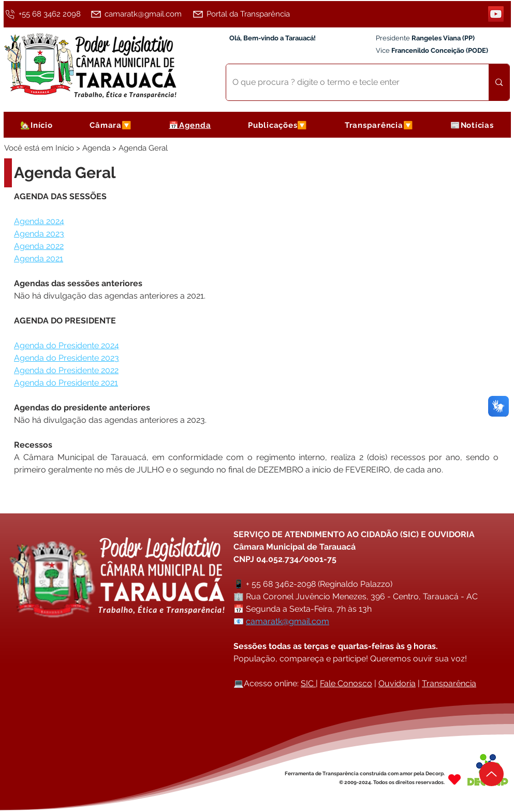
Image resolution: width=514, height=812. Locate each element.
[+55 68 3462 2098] (45, 14)
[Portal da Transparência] (247, 14)
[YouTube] (496, 14)
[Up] (491, 774)
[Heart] (454, 779)
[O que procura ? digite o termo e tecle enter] (350, 82)
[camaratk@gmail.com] (139, 14)
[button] (111, 125)
